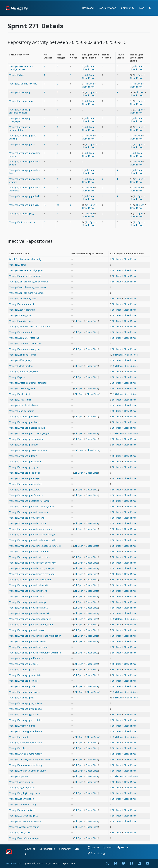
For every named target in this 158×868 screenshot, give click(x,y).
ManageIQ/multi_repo (20, 748)
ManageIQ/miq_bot (18, 737)
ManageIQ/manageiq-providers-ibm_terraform (32, 574)
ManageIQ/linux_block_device (23, 405)
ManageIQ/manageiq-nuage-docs (26, 484)
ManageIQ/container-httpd (22, 332)
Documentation (107, 8)
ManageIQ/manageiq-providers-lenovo (28, 591)
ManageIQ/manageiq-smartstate (25, 675)
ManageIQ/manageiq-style (22, 686)
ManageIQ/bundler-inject (21, 321)
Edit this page (97, 853)
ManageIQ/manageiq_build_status (26, 720)
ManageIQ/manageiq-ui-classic (24, 205)
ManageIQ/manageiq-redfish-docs (26, 658)
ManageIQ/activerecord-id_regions (26, 270)
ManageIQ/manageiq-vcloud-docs (26, 709)
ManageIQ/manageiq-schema (24, 669)
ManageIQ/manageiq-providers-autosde (29, 512)
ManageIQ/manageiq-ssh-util (23, 681)
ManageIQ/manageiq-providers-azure (27, 523)
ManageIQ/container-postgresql (25, 349)
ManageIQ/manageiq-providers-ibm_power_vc (32, 568)
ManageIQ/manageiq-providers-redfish (28, 641)
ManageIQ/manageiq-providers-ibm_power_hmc (33, 563)
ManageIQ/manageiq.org (21, 214)
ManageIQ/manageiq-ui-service (24, 692)
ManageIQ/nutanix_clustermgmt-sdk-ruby (29, 759)
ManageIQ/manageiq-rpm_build (24, 196)
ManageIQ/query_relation (21, 799)
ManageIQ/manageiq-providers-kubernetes (30, 580)
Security (56, 863)
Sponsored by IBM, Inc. (34, 863)
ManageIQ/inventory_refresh (23, 388)
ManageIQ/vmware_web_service (25, 821)
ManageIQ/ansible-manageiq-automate (28, 282)
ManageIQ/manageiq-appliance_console (20, 111)
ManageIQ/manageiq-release (23, 664)
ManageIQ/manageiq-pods (22, 144)
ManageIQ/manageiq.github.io (24, 714)
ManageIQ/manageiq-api (21, 101)
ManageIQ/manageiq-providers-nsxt (27, 596)
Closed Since (88, 69)
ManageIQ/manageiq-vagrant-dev (26, 703)
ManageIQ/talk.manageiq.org (23, 816)
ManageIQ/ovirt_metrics (21, 782)
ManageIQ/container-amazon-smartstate (29, 327)
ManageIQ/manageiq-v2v (21, 698)
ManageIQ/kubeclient (19, 394)
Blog (142, 8)
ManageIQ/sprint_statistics (22, 810)
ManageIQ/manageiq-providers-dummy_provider (33, 540)
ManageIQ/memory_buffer (22, 726)
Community (128, 8)
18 (45, 205)
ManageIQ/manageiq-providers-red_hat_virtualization (35, 636)
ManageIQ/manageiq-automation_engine (29, 433)
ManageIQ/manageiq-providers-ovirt (27, 630)
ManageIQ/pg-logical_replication (25, 793)
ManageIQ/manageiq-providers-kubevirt (29, 585)
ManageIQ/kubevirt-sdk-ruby (23, 84)
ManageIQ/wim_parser (20, 833)
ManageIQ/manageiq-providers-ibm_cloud (30, 557)
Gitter (108, 847)
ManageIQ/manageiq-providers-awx (27, 518)
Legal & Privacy (68, 863)
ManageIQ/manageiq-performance (26, 495)
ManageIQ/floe (16, 75)
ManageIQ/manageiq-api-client (24, 417)
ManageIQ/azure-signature (22, 310)
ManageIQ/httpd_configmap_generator (28, 383)
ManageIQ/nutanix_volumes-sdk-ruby (27, 771)
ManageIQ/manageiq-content (24, 445)
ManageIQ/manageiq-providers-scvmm (28, 647)
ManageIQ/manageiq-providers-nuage (28, 602)
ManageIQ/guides (18, 377)
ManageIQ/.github (18, 265)
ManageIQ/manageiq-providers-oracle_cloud (31, 625)
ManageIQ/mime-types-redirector (26, 731)
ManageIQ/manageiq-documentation (20, 128)
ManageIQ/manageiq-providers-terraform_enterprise (35, 653)
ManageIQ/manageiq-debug (23, 456)
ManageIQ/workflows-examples (25, 838)
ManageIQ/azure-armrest (21, 304)
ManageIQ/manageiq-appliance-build (27, 428)
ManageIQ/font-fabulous (21, 366)
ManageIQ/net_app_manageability (26, 754)
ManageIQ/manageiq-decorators (25, 462)
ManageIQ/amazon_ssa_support (25, 276)
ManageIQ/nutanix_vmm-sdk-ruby (26, 765)
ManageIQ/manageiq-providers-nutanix (28, 608)
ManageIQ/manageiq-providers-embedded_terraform (35, 546)
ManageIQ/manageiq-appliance (24, 422)
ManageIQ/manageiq (19, 92)
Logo (48, 863)
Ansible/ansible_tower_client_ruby (25, 259)
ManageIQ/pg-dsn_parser (21, 788)
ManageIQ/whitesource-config (24, 827)
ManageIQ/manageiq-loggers (23, 467)
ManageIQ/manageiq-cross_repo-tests (28, 450)
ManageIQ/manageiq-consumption (26, 439)
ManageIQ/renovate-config (22, 804)
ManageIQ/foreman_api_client (24, 372)
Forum (123, 847)
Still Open (89, 66)
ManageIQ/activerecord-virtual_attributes (21, 68)
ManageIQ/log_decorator (21, 411)
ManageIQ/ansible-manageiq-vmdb (26, 293)
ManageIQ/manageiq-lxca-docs (24, 473)
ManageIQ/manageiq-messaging (25, 478)
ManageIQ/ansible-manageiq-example (28, 287)
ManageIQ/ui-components (22, 222)
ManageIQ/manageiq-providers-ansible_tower (31, 506)
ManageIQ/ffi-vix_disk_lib (21, 360)
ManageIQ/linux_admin (20, 400)
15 (58, 205)
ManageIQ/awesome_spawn (23, 298)
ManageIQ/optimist (19, 776)
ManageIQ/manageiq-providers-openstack (30, 619)
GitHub (93, 847)
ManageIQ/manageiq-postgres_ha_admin (29, 501)
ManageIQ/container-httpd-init (24, 338)
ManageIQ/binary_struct (21, 315)
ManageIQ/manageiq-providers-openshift (29, 613)
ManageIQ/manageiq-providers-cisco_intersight (32, 535)
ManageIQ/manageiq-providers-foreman (29, 551)
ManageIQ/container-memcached (26, 343)
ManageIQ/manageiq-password (25, 490)
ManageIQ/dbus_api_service (23, 355)
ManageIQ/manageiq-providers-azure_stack (30, 529)
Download (88, 8)
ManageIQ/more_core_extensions (26, 743)
